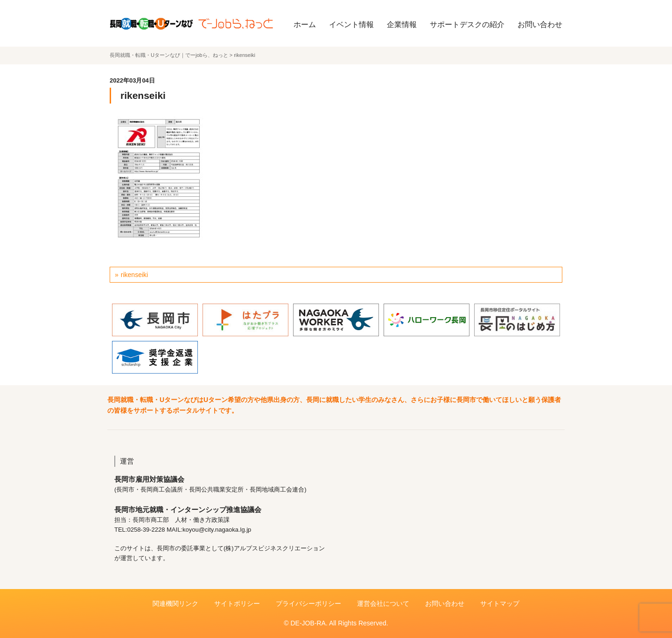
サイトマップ (500, 603)
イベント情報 (351, 24)
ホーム (305, 24)
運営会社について (383, 603)
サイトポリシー (237, 603)
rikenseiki (134, 275)
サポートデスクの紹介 (467, 24)
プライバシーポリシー (308, 603)
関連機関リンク (175, 603)
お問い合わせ (540, 24)
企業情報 (402, 24)
